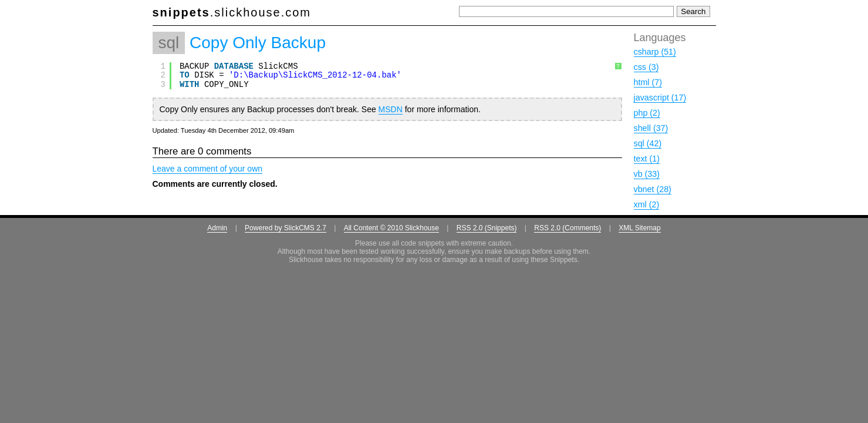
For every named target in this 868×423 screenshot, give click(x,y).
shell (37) (651, 128)
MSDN (391, 109)
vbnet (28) (653, 189)
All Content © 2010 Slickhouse (391, 228)
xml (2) (647, 204)
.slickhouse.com (232, 12)
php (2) (647, 113)
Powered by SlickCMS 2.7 (286, 228)
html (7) (648, 82)
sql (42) (648, 143)
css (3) (646, 67)
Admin (217, 228)
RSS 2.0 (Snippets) (487, 228)
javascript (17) (660, 98)
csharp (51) (655, 52)
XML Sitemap (640, 228)
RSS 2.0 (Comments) (568, 228)
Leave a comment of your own (208, 169)
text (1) (647, 159)
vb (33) (647, 174)
